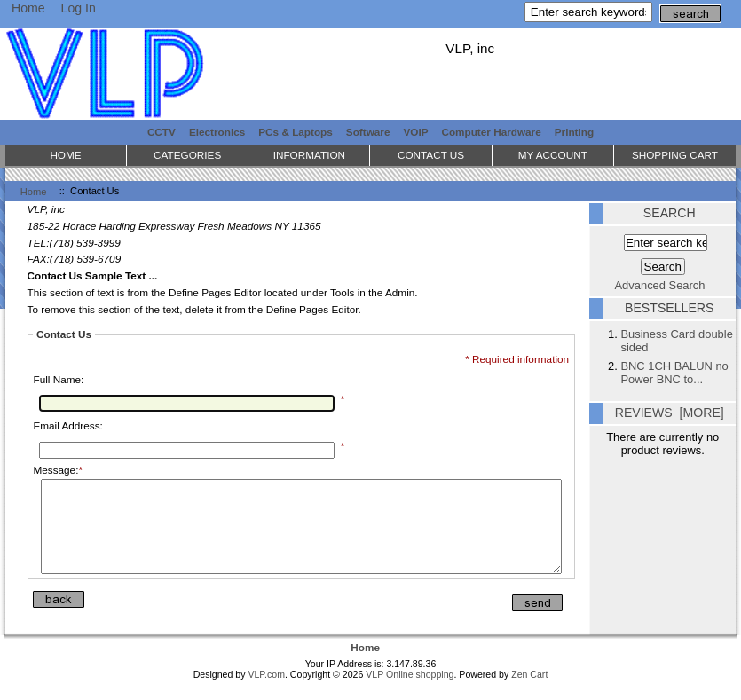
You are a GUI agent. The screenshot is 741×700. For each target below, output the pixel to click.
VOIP (416, 132)
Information (309, 155)
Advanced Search (660, 285)
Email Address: (67, 425)
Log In (79, 8)
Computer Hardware (491, 132)
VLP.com (266, 693)
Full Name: (58, 379)
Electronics (217, 132)
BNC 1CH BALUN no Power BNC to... (674, 373)
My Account (553, 155)
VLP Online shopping (410, 693)
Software (368, 132)
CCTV (162, 132)
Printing (574, 132)
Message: (58, 470)
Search (670, 213)
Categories (187, 155)
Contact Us (431, 155)
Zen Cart (529, 693)
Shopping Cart (675, 155)
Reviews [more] (670, 413)
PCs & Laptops (296, 132)
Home (28, 8)
